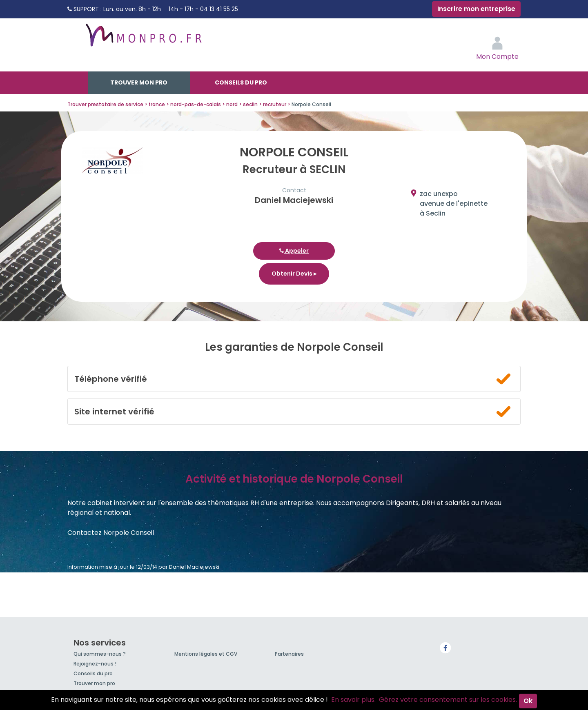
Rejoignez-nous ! (95, 664)
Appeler (294, 251)
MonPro (143, 39)
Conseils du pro (241, 82)
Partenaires (289, 654)
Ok (528, 701)
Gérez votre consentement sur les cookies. (448, 700)
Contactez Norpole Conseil (111, 533)
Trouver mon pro (139, 82)
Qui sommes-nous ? (100, 654)
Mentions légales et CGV (206, 654)
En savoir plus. (353, 700)
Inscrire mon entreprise (476, 9)
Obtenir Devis (294, 274)
